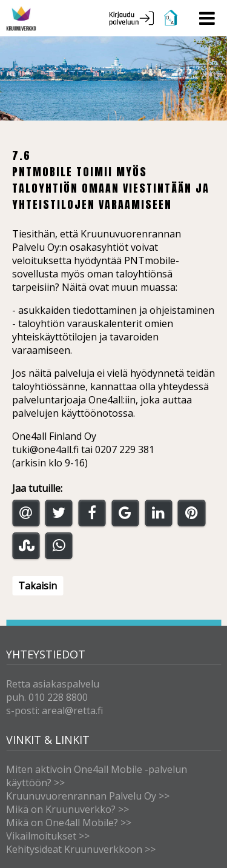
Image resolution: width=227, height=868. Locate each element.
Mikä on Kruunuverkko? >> (67, 809)
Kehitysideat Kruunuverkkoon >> (81, 849)
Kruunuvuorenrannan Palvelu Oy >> (88, 796)
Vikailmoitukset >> (48, 836)
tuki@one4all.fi (45, 449)
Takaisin (38, 586)
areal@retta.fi (72, 711)
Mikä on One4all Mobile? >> (69, 823)
